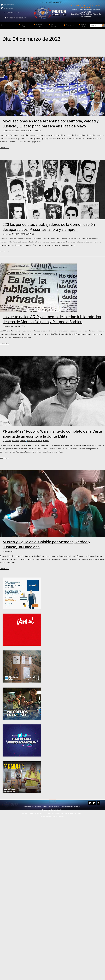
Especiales (7, 131)
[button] (86, 6)
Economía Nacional (10, 326)
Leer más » (4, 148)
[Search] (103, 25)
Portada (38, 131)
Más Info (23, 441)
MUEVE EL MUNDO (27, 131)
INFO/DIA (15, 131)
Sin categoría (8, 551)
